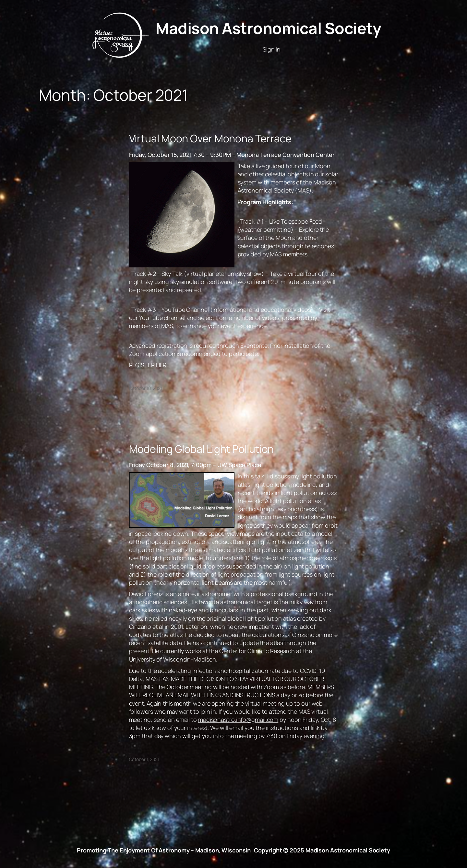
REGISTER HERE (150, 365)
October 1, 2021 (144, 759)
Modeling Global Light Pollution (202, 449)
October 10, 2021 (146, 388)
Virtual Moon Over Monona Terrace (210, 138)
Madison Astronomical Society (268, 28)
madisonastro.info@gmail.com (238, 720)
